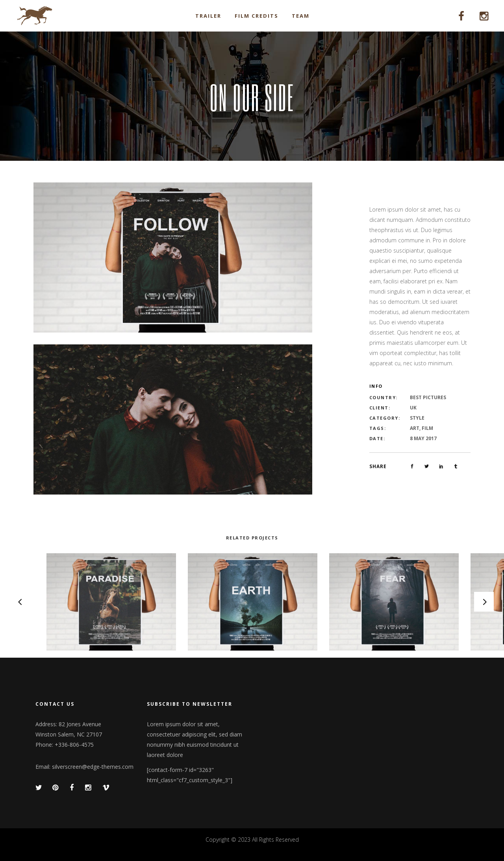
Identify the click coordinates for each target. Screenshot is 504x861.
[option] (253, 602)
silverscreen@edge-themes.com (93, 767)
